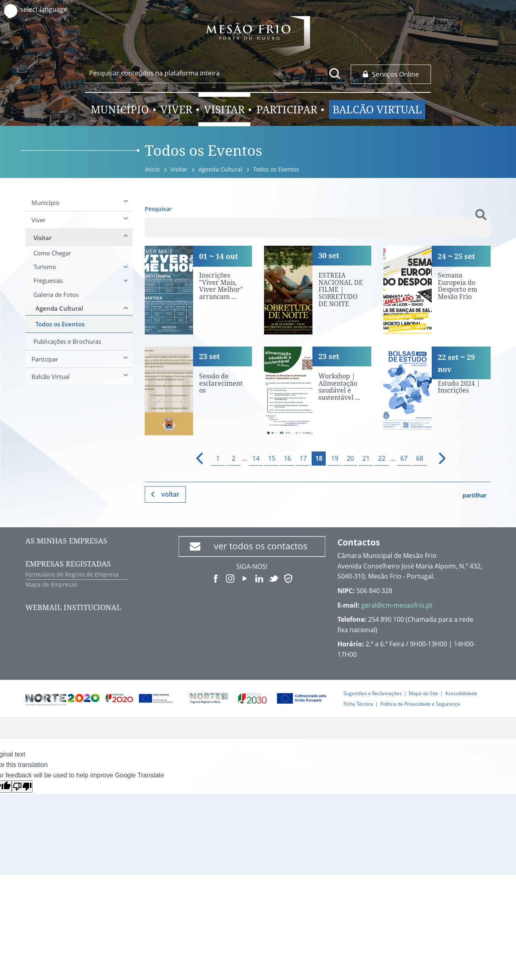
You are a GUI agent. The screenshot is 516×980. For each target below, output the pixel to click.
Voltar (170, 494)
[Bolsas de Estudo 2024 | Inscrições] (437, 391)
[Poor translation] (22, 787)
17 (303, 458)
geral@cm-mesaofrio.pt (397, 605)
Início (152, 169)
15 (272, 458)
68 (420, 458)
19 (335, 458)
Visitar (179, 169)
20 (350, 458)
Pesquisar (158, 209)
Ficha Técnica (358, 704)
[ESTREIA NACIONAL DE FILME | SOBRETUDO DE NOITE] (318, 290)
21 (366, 458)
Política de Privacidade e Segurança (420, 704)
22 (382, 458)
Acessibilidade (461, 693)
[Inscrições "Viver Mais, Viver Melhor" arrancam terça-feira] (198, 290)
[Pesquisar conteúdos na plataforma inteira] (335, 73)
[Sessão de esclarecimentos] (198, 391)
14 (256, 458)
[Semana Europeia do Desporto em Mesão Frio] (437, 290)
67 (404, 458)
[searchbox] (215, 73)
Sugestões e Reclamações (373, 693)
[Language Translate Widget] (51, 9)
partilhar (474, 495)
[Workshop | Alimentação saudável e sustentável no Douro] (318, 391)
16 (287, 458)
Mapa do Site (423, 693)
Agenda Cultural (220, 169)
